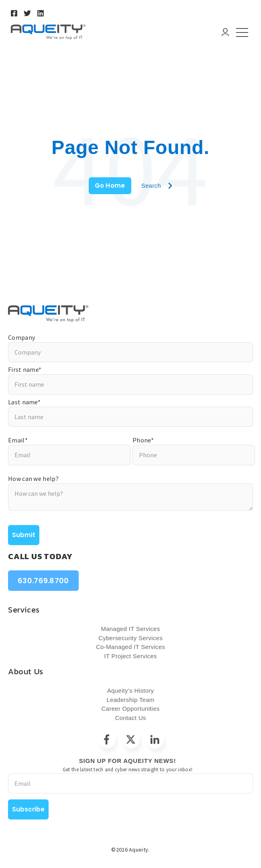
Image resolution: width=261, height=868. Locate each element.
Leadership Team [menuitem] (130, 700)
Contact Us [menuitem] (130, 718)
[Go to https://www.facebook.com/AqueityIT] (14, 13)
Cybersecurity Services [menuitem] (130, 638)
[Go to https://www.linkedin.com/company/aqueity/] (41, 13)
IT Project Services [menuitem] (130, 656)
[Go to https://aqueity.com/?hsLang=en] (130, 314)
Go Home (110, 186)
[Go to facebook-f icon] (107, 739)
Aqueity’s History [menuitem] (131, 691)
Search (157, 186)
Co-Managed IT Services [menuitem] (130, 647)
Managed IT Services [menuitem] (130, 629)
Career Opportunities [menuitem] (130, 709)
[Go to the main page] (48, 32)
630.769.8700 (43, 581)
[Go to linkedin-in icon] (155, 739)
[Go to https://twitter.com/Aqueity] (27, 13)
